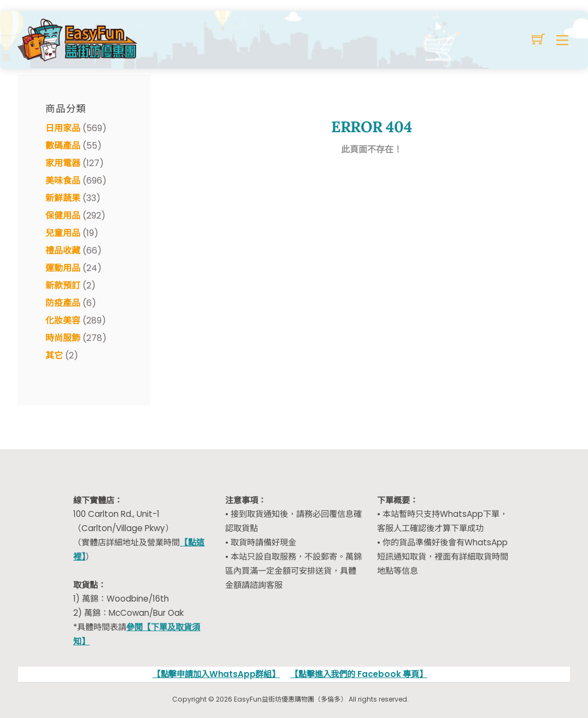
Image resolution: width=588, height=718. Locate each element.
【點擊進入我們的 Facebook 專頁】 (359, 674)
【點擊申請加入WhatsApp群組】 (216, 674)
